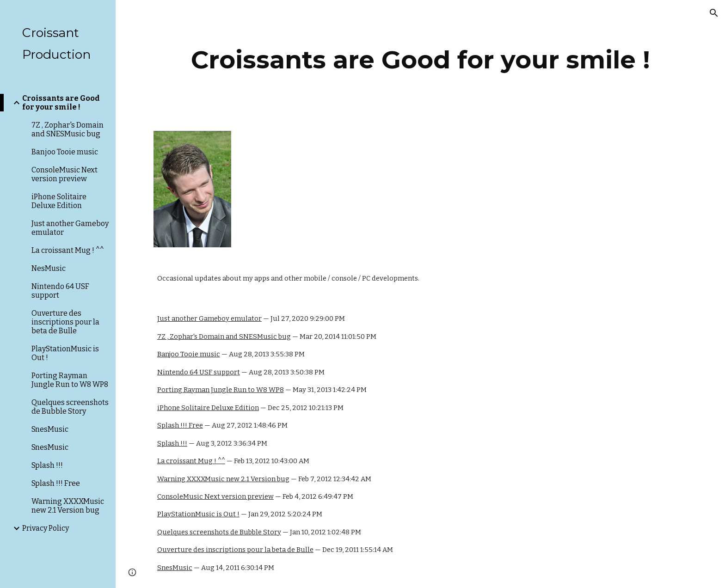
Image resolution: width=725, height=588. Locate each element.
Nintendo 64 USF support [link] (60, 291)
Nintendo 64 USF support (199, 372)
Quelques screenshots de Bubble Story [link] (70, 407)
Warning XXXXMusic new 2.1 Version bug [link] (68, 506)
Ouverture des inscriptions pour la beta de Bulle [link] (65, 322)
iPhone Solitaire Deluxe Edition (208, 408)
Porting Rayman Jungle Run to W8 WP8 (221, 390)
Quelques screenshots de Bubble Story (219, 532)
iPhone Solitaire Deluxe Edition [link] (59, 201)
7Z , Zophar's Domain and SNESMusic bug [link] (68, 129)
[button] (714, 13)
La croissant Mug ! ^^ (191, 461)
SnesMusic (175, 568)
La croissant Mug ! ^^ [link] (68, 250)
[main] (420, 60)
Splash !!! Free (180, 425)
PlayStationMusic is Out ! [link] (65, 353)
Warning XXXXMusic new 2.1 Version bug (223, 479)
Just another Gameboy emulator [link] (70, 228)
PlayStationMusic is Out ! (198, 514)
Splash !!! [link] (47, 465)
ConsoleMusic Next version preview (215, 496)
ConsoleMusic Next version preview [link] (65, 174)
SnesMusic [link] (50, 429)
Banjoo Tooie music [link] (65, 152)
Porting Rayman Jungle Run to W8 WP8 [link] (70, 380)
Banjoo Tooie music (189, 354)
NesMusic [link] (49, 268)
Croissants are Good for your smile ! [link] (61, 103)
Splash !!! (172, 443)
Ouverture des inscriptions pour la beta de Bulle (235, 550)
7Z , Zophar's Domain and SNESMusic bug (224, 337)
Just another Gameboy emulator (209, 318)
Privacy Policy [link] (46, 528)
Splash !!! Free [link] (56, 483)
